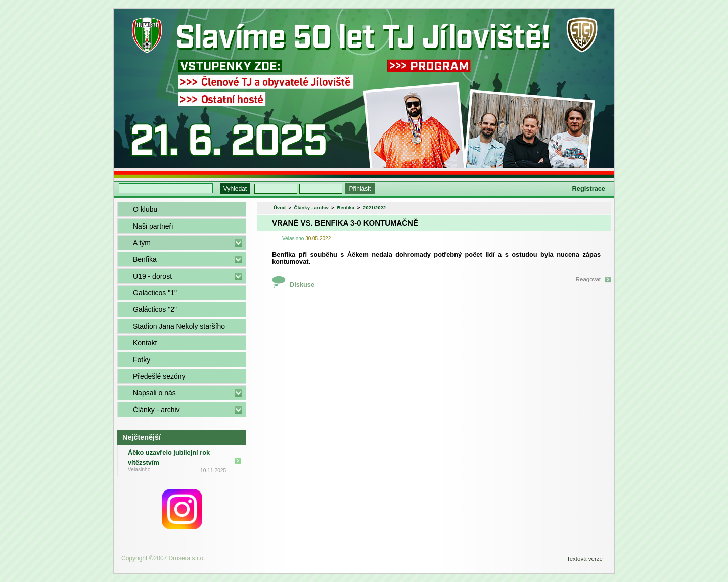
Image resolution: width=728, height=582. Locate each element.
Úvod (280, 208)
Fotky (142, 360)
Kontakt (145, 343)
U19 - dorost (152, 276)
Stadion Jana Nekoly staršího (179, 326)
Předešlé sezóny (159, 376)
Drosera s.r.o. (187, 558)
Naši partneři (153, 226)
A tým (142, 243)
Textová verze (585, 559)
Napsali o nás (154, 393)
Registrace (589, 188)
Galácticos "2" (155, 309)
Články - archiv (156, 410)
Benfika (145, 259)
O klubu (145, 209)
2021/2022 (374, 208)
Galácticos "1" (155, 293)
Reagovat (588, 279)
